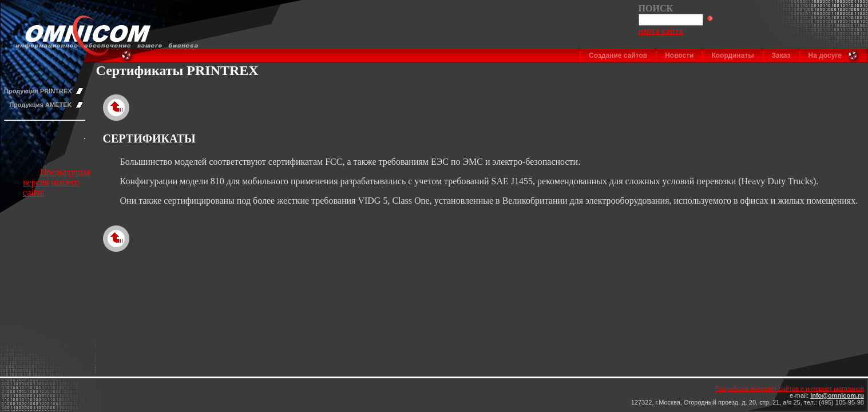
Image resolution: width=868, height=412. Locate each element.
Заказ (781, 56)
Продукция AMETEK (40, 105)
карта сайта (661, 31)
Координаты (732, 56)
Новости (679, 56)
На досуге (825, 56)
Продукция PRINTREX (38, 91)
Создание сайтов (618, 56)
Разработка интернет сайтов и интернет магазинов (790, 389)
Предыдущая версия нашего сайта (57, 182)
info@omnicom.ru (837, 395)
